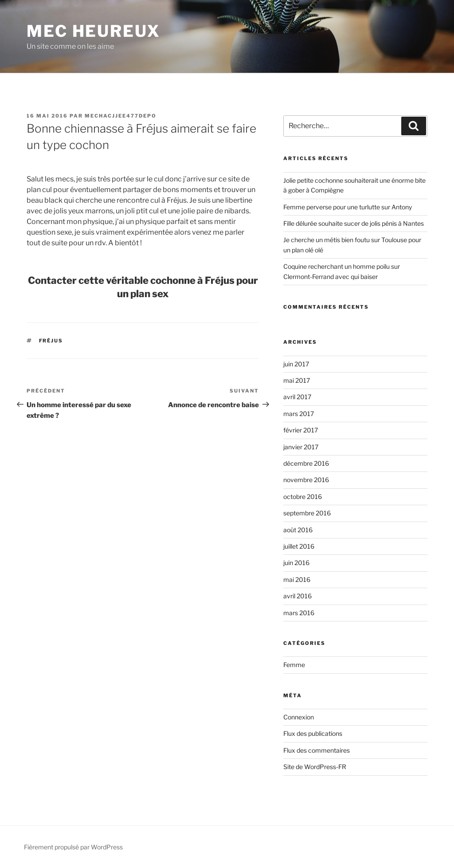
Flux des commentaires (317, 750)
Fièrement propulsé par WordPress (73, 847)
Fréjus (51, 341)
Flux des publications (313, 733)
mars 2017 (299, 414)
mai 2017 (297, 380)
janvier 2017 (301, 447)
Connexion (299, 717)
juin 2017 (296, 364)
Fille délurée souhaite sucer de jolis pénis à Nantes (354, 223)
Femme (294, 665)
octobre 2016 (303, 497)
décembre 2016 (306, 463)
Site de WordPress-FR (315, 767)
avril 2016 (297, 596)
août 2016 (298, 530)
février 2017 (301, 430)
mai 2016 (297, 579)
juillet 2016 (299, 546)
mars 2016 (299, 613)
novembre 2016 (306, 480)
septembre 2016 (307, 513)
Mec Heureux (94, 31)
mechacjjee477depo (121, 116)
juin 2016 (296, 563)
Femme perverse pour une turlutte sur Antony (348, 207)
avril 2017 (297, 397)
